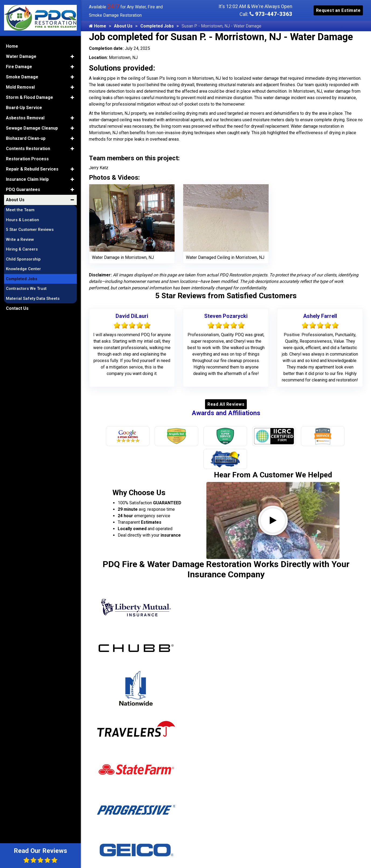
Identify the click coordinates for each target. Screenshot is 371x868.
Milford (170, 824)
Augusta (109, 834)
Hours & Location (22, 219)
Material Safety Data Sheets (33, 298)
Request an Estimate (338, 10)
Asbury (108, 824)
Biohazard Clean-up (26, 138)
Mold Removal (20, 86)
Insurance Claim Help (27, 178)
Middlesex (173, 797)
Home (98, 26)
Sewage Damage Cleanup (32, 127)
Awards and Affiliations (226, 413)
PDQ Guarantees (23, 189)
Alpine (107, 797)
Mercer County (178, 779)
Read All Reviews (226, 404)
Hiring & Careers (22, 248)
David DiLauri (132, 316)
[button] (72, 56)
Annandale (111, 815)
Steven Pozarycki (226, 316)
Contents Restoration (28, 148)
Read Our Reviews (40, 855)
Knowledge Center (23, 268)
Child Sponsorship (23, 258)
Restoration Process (27, 158)
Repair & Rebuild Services (32, 168)
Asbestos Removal (25, 117)
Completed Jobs (157, 26)
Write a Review (20, 239)
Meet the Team (20, 209)
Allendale (110, 788)
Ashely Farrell (320, 316)
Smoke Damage (22, 76)
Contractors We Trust (26, 288)
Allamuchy (111, 779)
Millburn (171, 834)
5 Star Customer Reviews (30, 229)
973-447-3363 (271, 14)
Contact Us (17, 308)
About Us (123, 26)
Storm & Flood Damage (30, 97)
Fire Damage (19, 66)
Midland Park (176, 815)
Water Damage (21, 56)
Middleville (174, 806)
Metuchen (173, 788)
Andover (109, 806)
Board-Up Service (24, 107)
